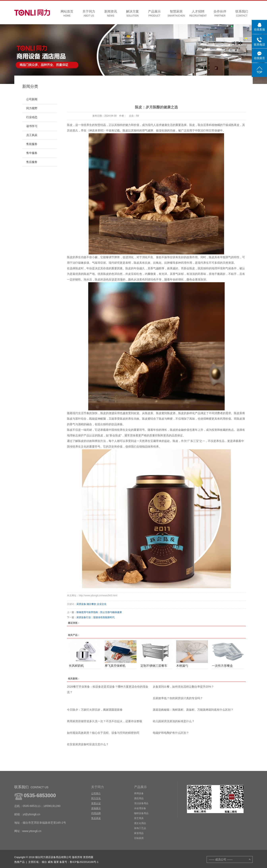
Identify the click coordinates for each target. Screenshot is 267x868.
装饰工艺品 (140, 828)
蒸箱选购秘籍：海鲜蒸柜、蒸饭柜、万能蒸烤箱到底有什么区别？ (193, 710)
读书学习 (32, 126)
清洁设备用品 (141, 803)
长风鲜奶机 (76, 666)
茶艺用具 (139, 818)
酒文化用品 (140, 823)
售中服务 (32, 153)
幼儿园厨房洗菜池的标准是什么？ (174, 721)
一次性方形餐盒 (222, 666)
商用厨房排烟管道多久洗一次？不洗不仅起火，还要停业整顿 (104, 721)
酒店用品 (139, 798)
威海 (50, 862)
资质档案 (88, 857)
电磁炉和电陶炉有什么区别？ (171, 733)
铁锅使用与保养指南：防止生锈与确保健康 (99, 612)
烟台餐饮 (91, 604)
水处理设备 (140, 808)
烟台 (44, 862)
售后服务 (32, 162)
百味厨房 (139, 838)
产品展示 (154, 14)
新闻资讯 (111, 14)
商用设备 (139, 793)
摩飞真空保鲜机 (115, 666)
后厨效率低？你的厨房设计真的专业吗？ (178, 698)
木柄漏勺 (182, 666)
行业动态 (32, 117)
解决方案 (133, 14)
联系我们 (242, 14)
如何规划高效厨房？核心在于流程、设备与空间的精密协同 (103, 733)
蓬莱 (56, 862)
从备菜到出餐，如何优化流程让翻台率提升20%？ (183, 687)
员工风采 (32, 135)
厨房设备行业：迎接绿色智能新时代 (96, 617)
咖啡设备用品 (141, 813)
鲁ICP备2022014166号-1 (84, 862)
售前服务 (32, 144)
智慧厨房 (176, 14)
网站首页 (67, 14)
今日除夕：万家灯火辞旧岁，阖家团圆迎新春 (95, 710)
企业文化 (102, 604)
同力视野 (32, 108)
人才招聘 (198, 14)
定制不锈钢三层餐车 (154, 666)
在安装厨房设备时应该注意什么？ (88, 744)
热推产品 (19, 862)
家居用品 (139, 833)
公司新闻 (32, 99)
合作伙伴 (220, 14)
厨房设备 (81, 604)
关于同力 (89, 14)
